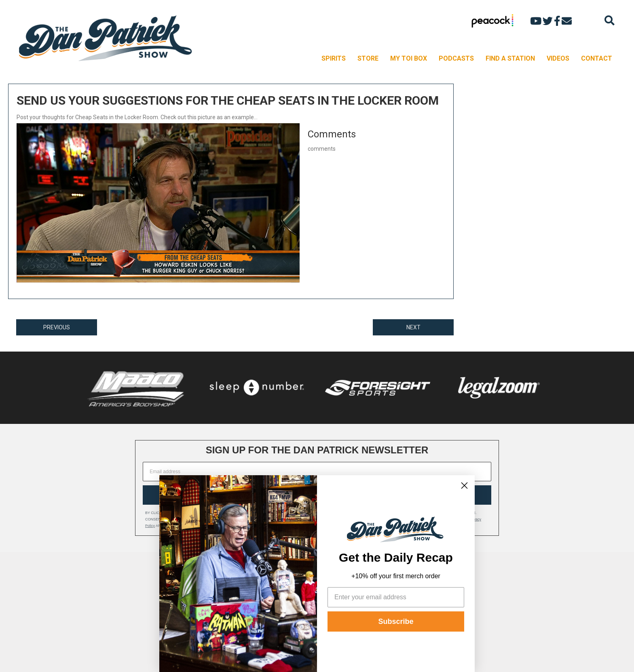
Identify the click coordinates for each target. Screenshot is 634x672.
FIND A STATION (510, 58)
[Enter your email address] (396, 597)
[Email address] (317, 472)
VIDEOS (558, 58)
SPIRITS (334, 58)
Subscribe (396, 621)
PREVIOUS (57, 327)
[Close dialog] (464, 486)
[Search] (610, 20)
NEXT (413, 327)
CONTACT (597, 58)
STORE (368, 58)
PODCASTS (456, 58)
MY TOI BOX (409, 58)
